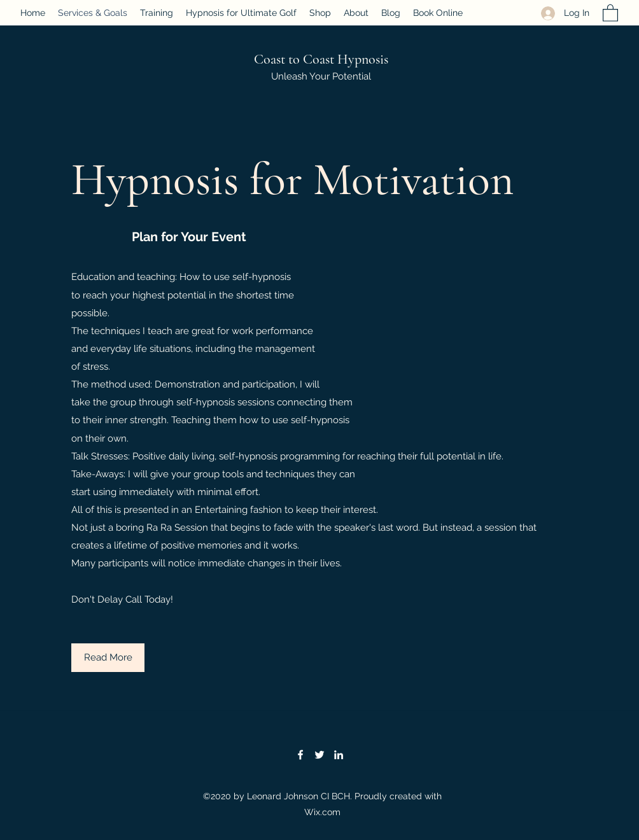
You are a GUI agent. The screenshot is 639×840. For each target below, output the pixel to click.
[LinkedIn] (339, 755)
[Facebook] (300, 755)
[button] (610, 12)
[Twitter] (319, 755)
